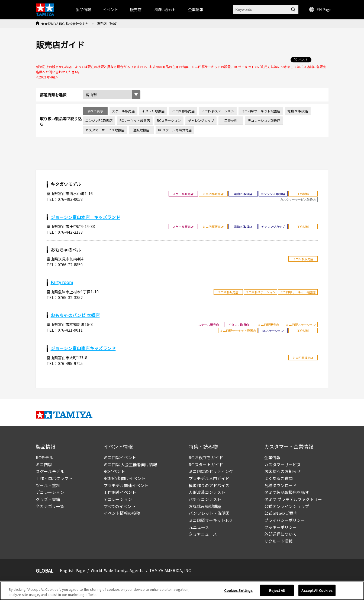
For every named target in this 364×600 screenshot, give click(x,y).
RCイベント (114, 471)
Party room (62, 282)
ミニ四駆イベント (120, 457)
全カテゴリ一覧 (50, 506)
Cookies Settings (238, 590)
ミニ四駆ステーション (218, 111)
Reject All (277, 590)
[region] (182, 591)
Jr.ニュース (199, 527)
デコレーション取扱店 (264, 120)
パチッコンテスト (205, 499)
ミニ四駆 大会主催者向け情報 (130, 464)
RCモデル (44, 457)
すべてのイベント (120, 506)
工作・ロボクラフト (54, 478)
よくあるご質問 (278, 478)
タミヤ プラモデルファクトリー (293, 499)
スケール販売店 (123, 111)
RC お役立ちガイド (206, 457)
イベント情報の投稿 (122, 513)
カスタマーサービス (283, 464)
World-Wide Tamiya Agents (117, 570)
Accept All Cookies (317, 590)
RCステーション (169, 120)
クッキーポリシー (281, 527)
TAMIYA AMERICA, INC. (171, 570)
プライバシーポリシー (285, 520)
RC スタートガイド (206, 464)
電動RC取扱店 (298, 111)
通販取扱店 (141, 130)
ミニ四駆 (44, 464)
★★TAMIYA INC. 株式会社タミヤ (65, 23)
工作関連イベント (120, 492)
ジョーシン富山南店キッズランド (83, 348)
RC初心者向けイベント (124, 478)
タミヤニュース (203, 534)
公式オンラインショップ (287, 506)
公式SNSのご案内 (281, 513)
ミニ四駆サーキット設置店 (261, 111)
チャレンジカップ (201, 120)
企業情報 (272, 457)
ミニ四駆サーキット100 (210, 520)
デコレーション (50, 492)
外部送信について (281, 534)
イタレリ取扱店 (153, 111)
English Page (73, 570)
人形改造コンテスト (207, 492)
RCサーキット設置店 (135, 120)
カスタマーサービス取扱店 (105, 130)
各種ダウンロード (281, 485)
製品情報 (83, 9)
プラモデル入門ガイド (209, 478)
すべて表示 (95, 111)
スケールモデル (50, 471)
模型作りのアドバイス (209, 485)
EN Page (320, 9)
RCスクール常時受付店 (175, 130)
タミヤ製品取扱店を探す (287, 492)
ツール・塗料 (48, 485)
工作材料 (231, 120)
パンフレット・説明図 (209, 513)
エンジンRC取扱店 (99, 120)
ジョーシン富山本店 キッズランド (85, 217)
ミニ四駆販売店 (183, 111)
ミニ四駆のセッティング (211, 471)
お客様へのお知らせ (283, 471)
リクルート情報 (278, 541)
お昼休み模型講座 (205, 506)
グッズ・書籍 (48, 499)
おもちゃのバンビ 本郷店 (75, 315)
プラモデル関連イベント (126, 485)
